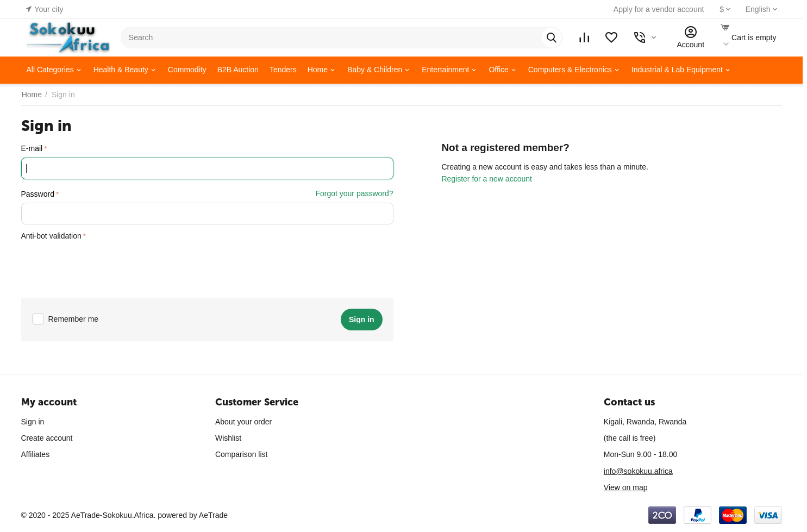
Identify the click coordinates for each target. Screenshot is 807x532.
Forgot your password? (354, 193)
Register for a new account (487, 179)
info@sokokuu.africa (638, 471)
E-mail (32, 148)
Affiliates (36, 454)
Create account (47, 438)
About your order (243, 422)
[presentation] (104, 266)
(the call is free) (630, 438)
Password (38, 194)
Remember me (65, 319)
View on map (626, 487)
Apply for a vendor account (656, 9)
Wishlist (228, 438)
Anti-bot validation (51, 236)
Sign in (33, 422)
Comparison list (241, 454)
